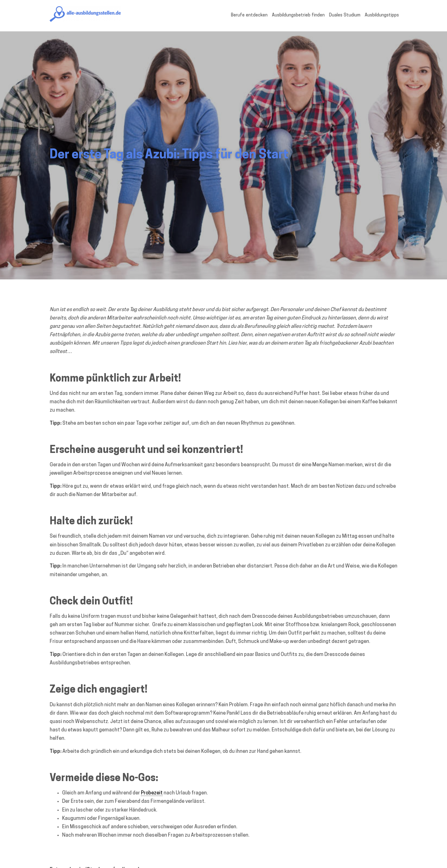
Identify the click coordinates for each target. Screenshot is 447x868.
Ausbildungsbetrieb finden (298, 15)
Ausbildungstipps (382, 15)
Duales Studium (345, 15)
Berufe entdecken (249, 15)
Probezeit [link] (152, 793)
